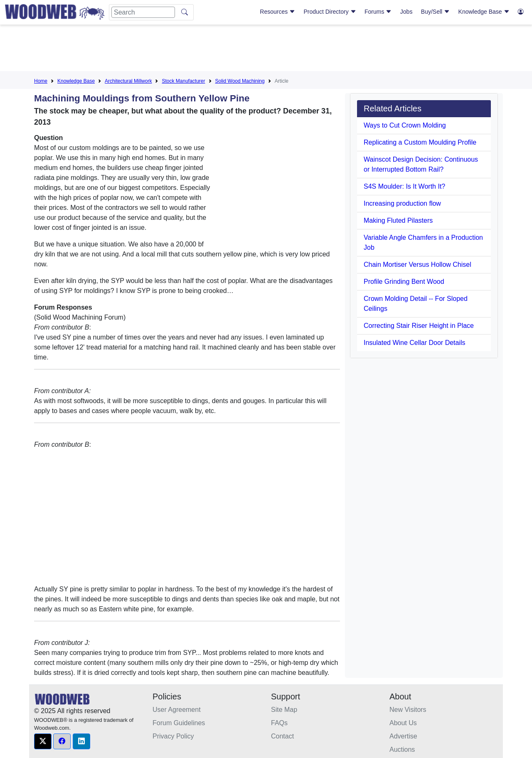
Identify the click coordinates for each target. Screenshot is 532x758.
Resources (277, 12)
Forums (378, 12)
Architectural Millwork (128, 81)
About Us (403, 723)
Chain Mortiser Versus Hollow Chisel (417, 265)
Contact (282, 736)
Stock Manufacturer (183, 81)
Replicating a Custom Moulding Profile (420, 142)
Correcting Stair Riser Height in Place (419, 326)
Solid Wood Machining (240, 81)
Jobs (406, 12)
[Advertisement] (266, 49)
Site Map (284, 710)
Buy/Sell (435, 12)
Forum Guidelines (179, 723)
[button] (43, 741)
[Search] (143, 12)
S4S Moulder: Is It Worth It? (404, 186)
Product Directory (330, 12)
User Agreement (177, 710)
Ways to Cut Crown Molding (405, 125)
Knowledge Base (484, 12)
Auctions (402, 749)
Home (41, 81)
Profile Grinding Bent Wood (404, 282)
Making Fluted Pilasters (398, 220)
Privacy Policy (173, 736)
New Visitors (408, 710)
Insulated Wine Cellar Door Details (415, 343)
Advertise (403, 736)
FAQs (279, 723)
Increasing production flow (402, 203)
